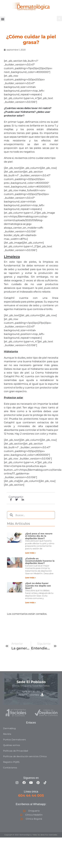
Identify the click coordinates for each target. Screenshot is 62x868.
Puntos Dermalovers (14, 740)
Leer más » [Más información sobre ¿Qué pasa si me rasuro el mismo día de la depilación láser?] (30, 553)
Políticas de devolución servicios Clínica (25, 756)
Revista (7, 734)
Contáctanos (10, 768)
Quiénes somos (12, 745)
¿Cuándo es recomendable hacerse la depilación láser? (40, 561)
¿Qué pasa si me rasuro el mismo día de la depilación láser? (39, 536)
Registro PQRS (11, 762)
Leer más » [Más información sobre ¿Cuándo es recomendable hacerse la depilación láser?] (30, 578)
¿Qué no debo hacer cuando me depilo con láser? (38, 586)
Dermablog (9, 728)
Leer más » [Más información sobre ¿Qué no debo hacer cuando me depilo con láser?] (30, 602)
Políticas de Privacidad (16, 751)
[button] (3, 19)
